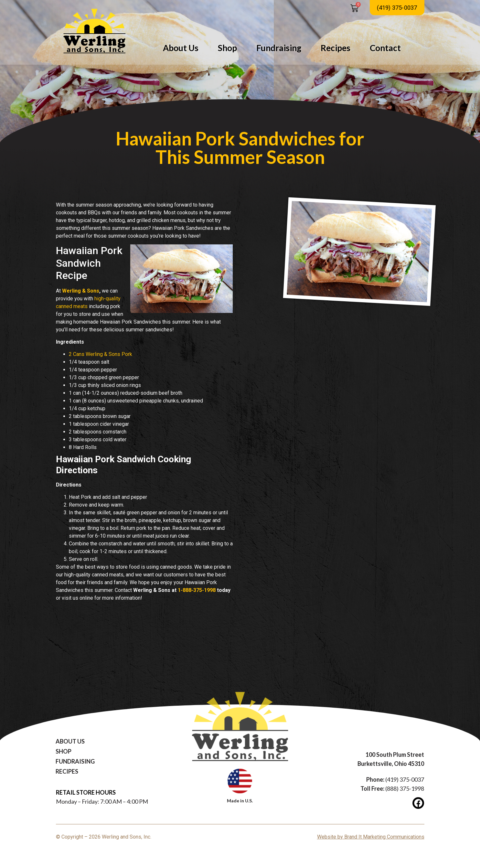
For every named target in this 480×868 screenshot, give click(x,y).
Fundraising (279, 48)
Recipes (336, 48)
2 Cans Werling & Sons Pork (101, 354)
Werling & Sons (81, 291)
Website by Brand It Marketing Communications (371, 837)
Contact (385, 48)
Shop (227, 48)
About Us (181, 48)
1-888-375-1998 (197, 590)
